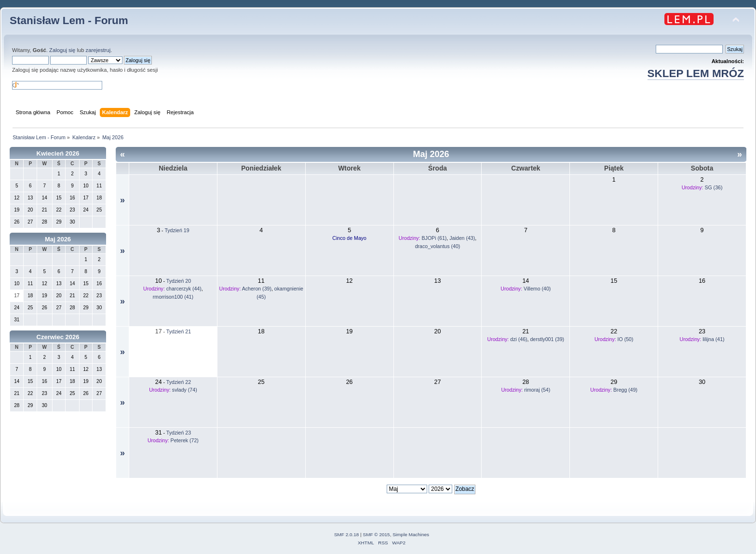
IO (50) (626, 339)
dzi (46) (519, 339)
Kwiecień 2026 (58, 153)
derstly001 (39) (547, 339)
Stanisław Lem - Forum (69, 20)
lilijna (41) (713, 339)
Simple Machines (411, 534)
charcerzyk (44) (184, 289)
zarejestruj (98, 50)
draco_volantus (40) (438, 246)
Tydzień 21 (179, 331)
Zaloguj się (62, 50)
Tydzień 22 (179, 382)
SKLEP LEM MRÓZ (696, 73)
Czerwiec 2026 (58, 337)
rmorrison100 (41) (173, 297)
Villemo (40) (537, 289)
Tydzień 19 (177, 230)
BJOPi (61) (434, 238)
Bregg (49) (625, 390)
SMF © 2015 (377, 534)
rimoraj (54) (537, 390)
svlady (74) (185, 390)
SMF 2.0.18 (347, 534)
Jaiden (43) (462, 238)
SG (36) (713, 187)
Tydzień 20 (179, 281)
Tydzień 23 (179, 433)
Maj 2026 (58, 239)
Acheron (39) (257, 289)
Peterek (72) (185, 440)
